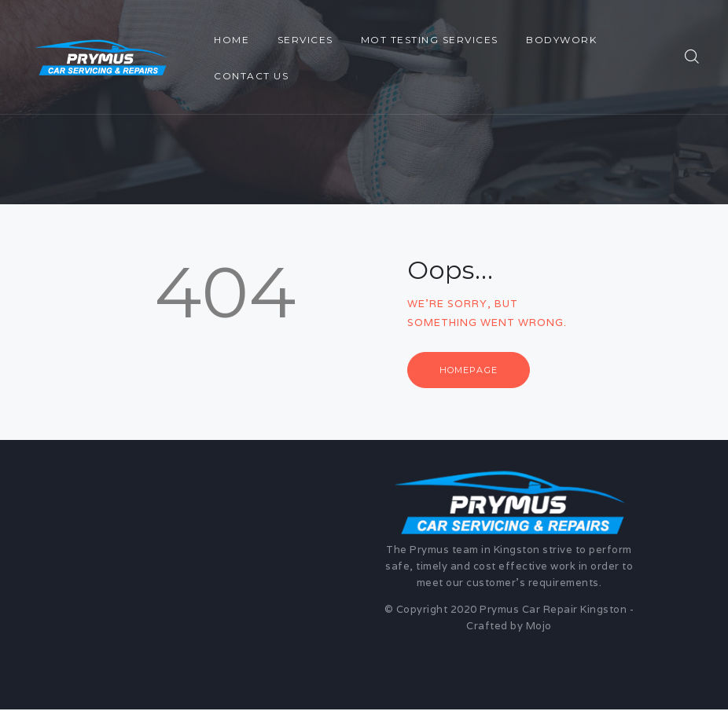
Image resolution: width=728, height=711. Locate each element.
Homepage (472, 370)
